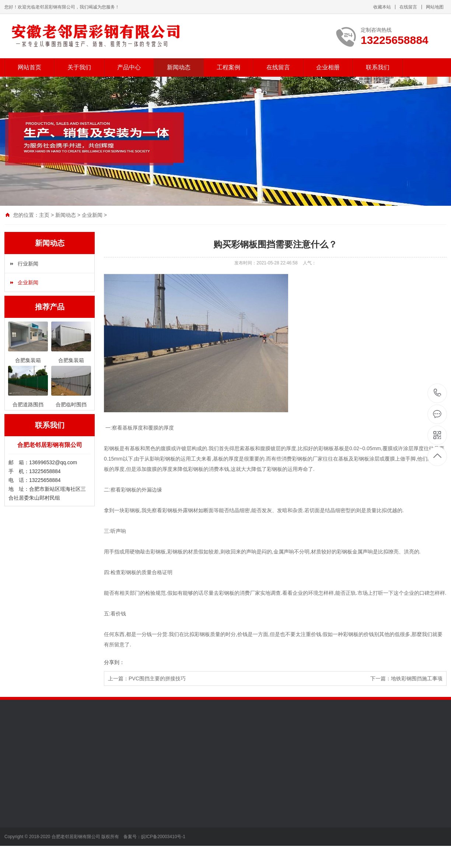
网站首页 (29, 67)
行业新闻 (28, 264)
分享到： (114, 662)
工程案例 (228, 67)
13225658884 (438, 393)
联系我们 (378, 67)
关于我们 (79, 67)
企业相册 (328, 67)
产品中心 (129, 67)
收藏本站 (382, 7)
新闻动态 (179, 67)
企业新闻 (92, 215)
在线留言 (408, 7)
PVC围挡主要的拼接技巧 (157, 678)
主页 (44, 215)
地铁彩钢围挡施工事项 (417, 678)
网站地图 (435, 7)
